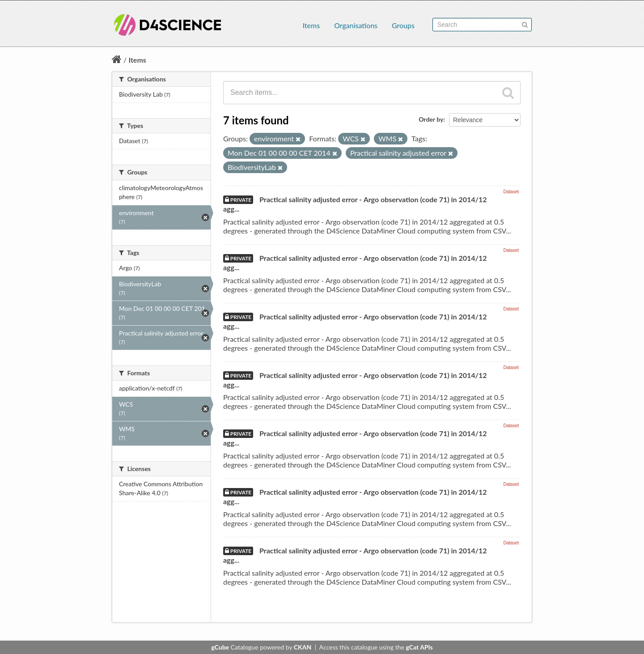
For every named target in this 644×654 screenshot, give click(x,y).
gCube (220, 647)
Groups (403, 25)
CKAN (303, 647)
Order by (431, 119)
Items (311, 25)
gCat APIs (419, 647)
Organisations (356, 25)
